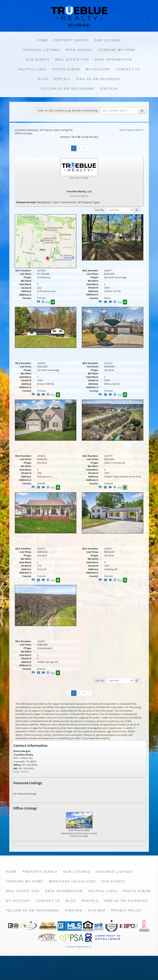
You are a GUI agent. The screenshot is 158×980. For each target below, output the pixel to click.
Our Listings (108, 40)
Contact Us (128, 69)
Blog (43, 79)
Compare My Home (117, 50)
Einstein (109, 89)
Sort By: (100, 210)
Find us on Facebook (98, 79)
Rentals (62, 79)
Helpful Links (32, 69)
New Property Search (131, 130)
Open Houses (79, 50)
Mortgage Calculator (72, 881)
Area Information (114, 60)
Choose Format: (26, 202)
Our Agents (38, 60)
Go (142, 110)
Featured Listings (41, 50)
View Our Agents (79, 196)
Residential (44, 202)
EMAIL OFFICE (21, 772)
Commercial (68, 202)
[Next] (89, 148)
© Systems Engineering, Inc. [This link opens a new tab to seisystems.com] (79, 947)
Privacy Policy (127, 910)
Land (56, 202)
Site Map (97, 910)
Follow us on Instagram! (67, 89)
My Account (98, 69)
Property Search (71, 40)
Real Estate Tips (72, 60)
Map (46, 302)
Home (42, 40)
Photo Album (66, 69)
